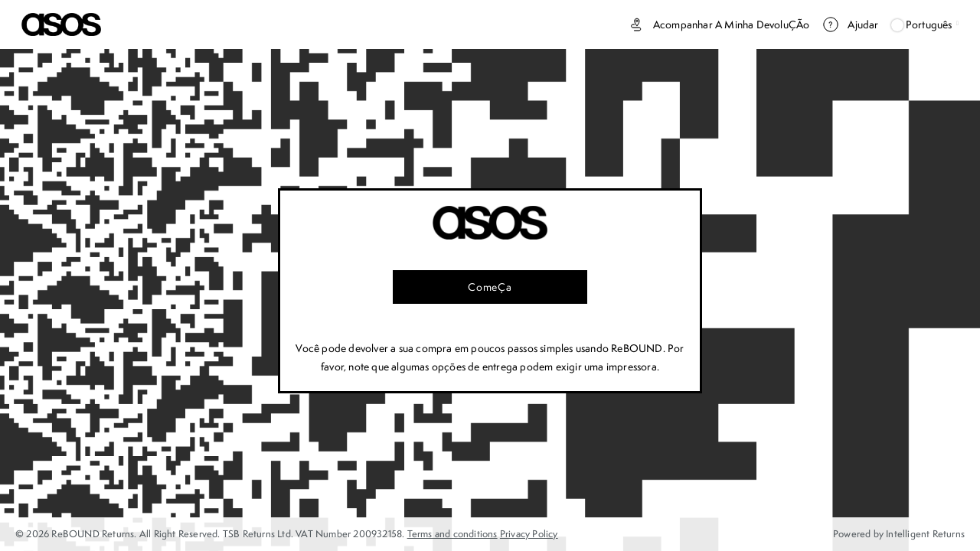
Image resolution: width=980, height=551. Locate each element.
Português (925, 24)
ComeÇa (490, 287)
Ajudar (850, 24)
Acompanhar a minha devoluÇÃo (719, 24)
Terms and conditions (452, 534)
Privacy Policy (529, 534)
